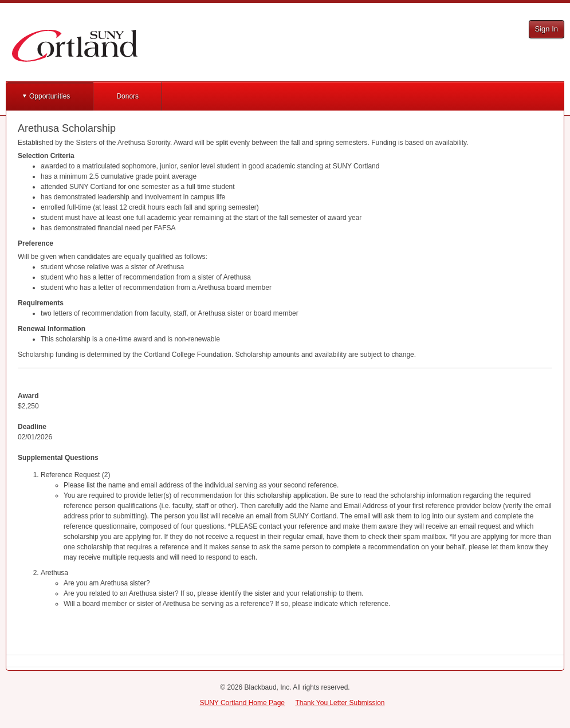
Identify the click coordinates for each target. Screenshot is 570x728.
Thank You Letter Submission (340, 703)
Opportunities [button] (50, 96)
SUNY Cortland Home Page (243, 703)
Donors (127, 96)
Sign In (547, 29)
